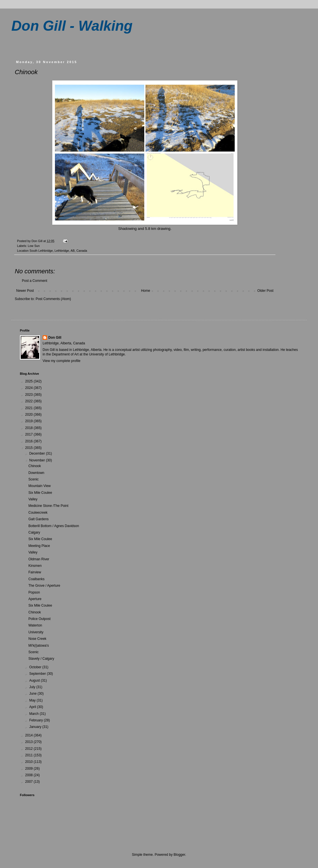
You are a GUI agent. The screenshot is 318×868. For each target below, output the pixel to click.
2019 (30, 421)
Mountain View (40, 486)
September (38, 674)
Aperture (35, 599)
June (33, 694)
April (33, 707)
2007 (30, 782)
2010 (30, 762)
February (36, 720)
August (35, 680)
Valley (33, 499)
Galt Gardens (38, 519)
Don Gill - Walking (72, 26)
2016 (30, 441)
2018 (30, 428)
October (36, 667)
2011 (30, 755)
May (33, 700)
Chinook (35, 466)
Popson (34, 592)
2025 (30, 381)
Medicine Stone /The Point (48, 506)
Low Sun (34, 246)
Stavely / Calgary (41, 659)
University (36, 632)
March (34, 714)
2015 (30, 448)
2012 (30, 749)
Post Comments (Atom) (53, 299)
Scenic (34, 479)
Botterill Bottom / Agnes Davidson (54, 526)
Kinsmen (35, 566)
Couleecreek (38, 513)
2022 (30, 401)
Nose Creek (37, 639)
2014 (30, 735)
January (36, 727)
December (38, 453)
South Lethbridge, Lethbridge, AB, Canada (58, 251)
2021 (30, 408)
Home (146, 291)
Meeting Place (39, 546)
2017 (30, 434)
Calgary (34, 532)
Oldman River (39, 559)
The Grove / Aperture (44, 586)
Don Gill (55, 338)
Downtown (36, 473)
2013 (30, 742)
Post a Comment (34, 281)
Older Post (265, 291)
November (38, 460)
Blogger (179, 855)
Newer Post (25, 291)
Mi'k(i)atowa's (39, 646)
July (33, 687)
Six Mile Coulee (40, 493)
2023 (30, 395)
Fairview (35, 572)
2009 (30, 769)
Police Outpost (39, 619)
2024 (30, 388)
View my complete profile (61, 361)
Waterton (35, 625)
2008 (30, 775)
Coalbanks (36, 579)
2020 (30, 415)
